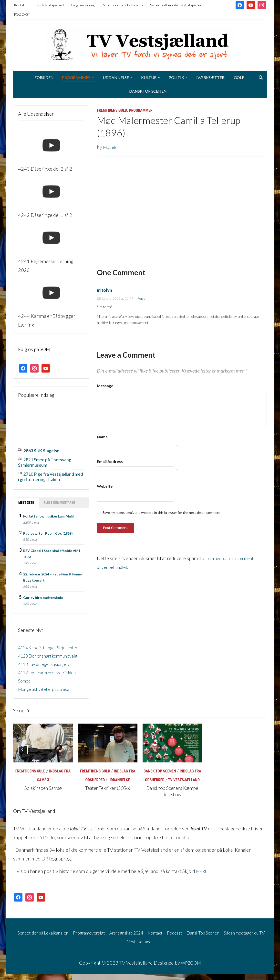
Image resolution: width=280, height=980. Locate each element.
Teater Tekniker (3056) (108, 794)
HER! (202, 877)
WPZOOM (191, 968)
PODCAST (22, 14)
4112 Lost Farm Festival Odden (51, 678)
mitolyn (104, 290)
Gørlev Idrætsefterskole (43, 595)
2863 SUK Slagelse (44, 450)
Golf (239, 77)
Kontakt (20, 5)
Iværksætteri (211, 77)
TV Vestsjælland (184, 786)
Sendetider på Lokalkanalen (123, 5)
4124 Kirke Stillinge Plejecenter (51, 645)
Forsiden (44, 77)
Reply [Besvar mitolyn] (141, 298)
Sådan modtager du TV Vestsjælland (176, 5)
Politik (176, 77)
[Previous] (23, 755)
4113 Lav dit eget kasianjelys (48, 670)
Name (102, 437)
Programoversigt (83, 5)
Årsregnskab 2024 (142, 938)
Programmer (76, 77)
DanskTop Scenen (148, 91)
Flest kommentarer (59, 500)
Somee (25, 686)
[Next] (257, 755)
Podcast (196, 938)
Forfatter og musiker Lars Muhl (48, 513)
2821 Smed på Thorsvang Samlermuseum (48, 461)
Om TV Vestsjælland (49, 5)
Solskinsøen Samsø (43, 794)
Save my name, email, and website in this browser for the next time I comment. (162, 512)
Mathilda (112, 147)
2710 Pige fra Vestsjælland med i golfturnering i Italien (51, 475)
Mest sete (26, 500)
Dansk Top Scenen (160, 777)
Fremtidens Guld (112, 110)
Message (105, 386)
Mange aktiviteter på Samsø (47, 694)
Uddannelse (116, 77)
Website (105, 486)
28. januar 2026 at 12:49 (115, 298)
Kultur (149, 77)
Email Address (110, 461)
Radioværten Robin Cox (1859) (48, 531)
